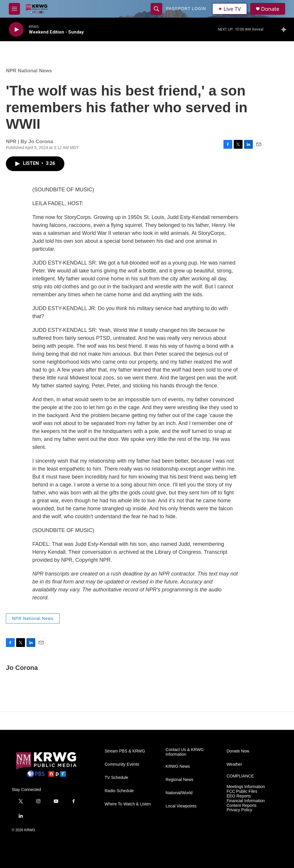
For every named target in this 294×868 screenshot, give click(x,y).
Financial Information (246, 801)
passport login (186, 9)
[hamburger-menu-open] (14, 9)
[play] (16, 30)
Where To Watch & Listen (128, 804)
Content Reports (242, 806)
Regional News (179, 780)
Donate (270, 9)
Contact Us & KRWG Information (185, 752)
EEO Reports (239, 796)
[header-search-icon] (156, 9)
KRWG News (178, 766)
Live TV (230, 9)
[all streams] (285, 29)
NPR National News (29, 71)
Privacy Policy (239, 810)
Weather (234, 764)
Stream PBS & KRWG (125, 751)
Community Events (122, 764)
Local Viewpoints (181, 806)
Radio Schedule (119, 791)
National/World (179, 793)
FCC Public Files (242, 791)
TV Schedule (116, 778)
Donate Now (238, 751)
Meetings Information (246, 787)
